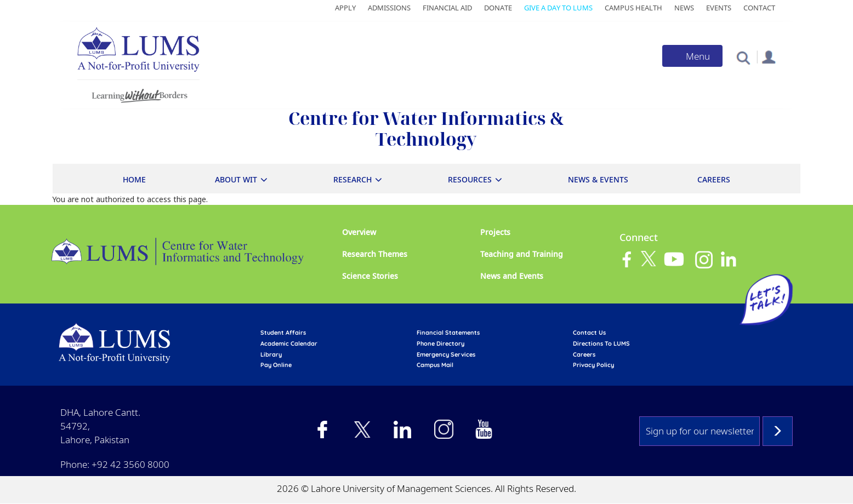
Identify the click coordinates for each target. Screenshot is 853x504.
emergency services (446, 354)
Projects (495, 232)
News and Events (512, 276)
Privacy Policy (593, 365)
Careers (714, 179)
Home (134, 179)
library (271, 354)
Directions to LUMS (601, 343)
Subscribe (778, 431)
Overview (359, 232)
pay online (276, 365)
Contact (759, 8)
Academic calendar (289, 343)
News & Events (598, 179)
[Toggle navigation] (692, 56)
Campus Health (633, 8)
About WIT (236, 179)
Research (352, 179)
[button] (743, 57)
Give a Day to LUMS (558, 8)
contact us (589, 333)
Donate (498, 8)
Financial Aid (447, 8)
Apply (345, 8)
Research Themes (375, 254)
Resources (470, 179)
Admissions (389, 8)
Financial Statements (448, 333)
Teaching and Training (522, 254)
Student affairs (283, 333)
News (684, 8)
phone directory (440, 343)
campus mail (435, 365)
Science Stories (370, 276)
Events (719, 8)
